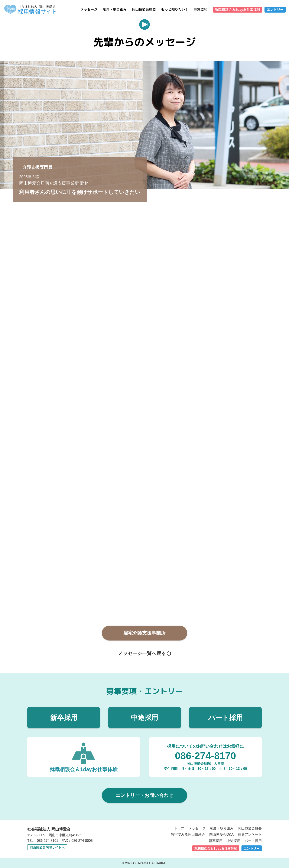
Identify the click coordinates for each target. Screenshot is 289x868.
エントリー (275, 9)
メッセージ (89, 9)
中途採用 (144, 717)
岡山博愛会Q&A (221, 834)
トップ (179, 828)
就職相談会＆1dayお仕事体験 (238, 9)
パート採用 (225, 717)
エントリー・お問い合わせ (144, 795)
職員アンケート (250, 834)
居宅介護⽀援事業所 (144, 633)
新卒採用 (64, 717)
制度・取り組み (115, 9)
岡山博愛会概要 (144, 9)
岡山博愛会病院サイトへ (47, 847)
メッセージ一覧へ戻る (142, 653)
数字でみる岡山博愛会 (188, 834)
